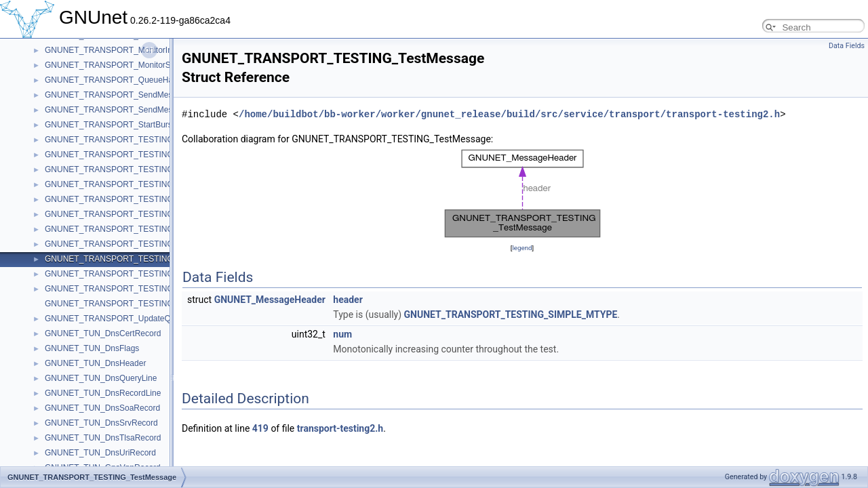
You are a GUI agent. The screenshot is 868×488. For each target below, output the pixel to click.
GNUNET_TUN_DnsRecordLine (103, 393)
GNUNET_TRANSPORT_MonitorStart (114, 65)
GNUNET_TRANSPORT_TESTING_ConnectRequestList (148, 169)
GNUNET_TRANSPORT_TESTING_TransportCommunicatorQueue (167, 289)
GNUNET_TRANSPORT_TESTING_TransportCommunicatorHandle (168, 274)
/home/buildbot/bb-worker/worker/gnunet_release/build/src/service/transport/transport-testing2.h (509, 114)
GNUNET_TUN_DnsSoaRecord (102, 408)
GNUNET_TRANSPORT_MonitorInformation (125, 50)
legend (522, 248)
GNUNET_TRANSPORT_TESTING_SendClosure (135, 244)
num (342, 334)
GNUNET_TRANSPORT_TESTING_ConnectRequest (142, 155)
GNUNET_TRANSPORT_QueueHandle (117, 80)
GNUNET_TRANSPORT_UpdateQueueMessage (133, 319)
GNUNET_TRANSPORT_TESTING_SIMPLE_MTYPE (511, 314)
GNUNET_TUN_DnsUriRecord (100, 453)
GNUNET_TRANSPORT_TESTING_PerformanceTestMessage (159, 229)
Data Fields (847, 46)
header (348, 300)
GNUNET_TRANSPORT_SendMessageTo (122, 95)
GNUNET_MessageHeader (270, 300)
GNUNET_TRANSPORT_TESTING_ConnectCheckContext (152, 140)
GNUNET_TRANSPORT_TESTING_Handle (124, 184)
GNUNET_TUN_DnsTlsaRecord (103, 438)
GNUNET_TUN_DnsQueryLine (101, 378)
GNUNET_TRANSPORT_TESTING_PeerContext (134, 214)
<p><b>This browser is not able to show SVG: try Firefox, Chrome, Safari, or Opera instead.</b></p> (522, 194)
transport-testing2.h (340, 428)
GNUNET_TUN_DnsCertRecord (103, 333)
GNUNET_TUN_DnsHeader (95, 363)
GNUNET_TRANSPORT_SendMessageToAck (129, 110)
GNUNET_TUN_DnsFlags (92, 348)
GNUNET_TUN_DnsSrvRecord (101, 423)
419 (260, 428)
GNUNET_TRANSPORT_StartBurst (110, 125)
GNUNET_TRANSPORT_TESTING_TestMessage (135, 259)
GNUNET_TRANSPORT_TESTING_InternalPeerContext (147, 199)
